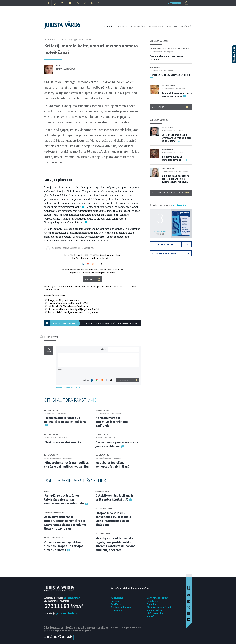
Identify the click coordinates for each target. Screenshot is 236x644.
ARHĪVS (185, 26)
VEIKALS (123, 26)
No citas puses (102, 491)
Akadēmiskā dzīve (103, 534)
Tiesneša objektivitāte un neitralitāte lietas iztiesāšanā (65, 420)
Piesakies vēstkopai (171, 253)
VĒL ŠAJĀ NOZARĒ (159, 120)
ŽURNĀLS (109, 26)
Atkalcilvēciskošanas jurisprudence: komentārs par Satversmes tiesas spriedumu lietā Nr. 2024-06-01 (65, 523)
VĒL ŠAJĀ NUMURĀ (159, 41)
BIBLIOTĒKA (138, 26)
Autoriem (152, 604)
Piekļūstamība (155, 613)
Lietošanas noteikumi (159, 607)
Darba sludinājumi (121, 607)
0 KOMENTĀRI (51, 337)
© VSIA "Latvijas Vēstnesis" (126, 627)
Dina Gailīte (155, 67)
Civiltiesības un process (170, 193)
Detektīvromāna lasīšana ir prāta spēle (114, 497)
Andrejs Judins (168, 86)
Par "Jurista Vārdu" (158, 598)
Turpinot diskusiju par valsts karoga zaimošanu (177, 94)
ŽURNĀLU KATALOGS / (168, 205)
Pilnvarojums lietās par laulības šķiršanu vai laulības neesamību (67, 465)
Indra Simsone (168, 168)
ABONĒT (90, 279)
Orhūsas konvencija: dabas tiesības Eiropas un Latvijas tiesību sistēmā (64, 546)
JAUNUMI (172, 26)
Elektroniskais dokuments (63, 442)
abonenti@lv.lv (72, 598)
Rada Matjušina (66, 69)
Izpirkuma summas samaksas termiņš (172, 158)
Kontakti (152, 616)
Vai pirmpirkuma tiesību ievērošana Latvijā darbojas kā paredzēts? (176, 138)
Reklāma (116, 604)
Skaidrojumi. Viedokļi (87, 40)
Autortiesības (154, 610)
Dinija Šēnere (167, 149)
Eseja (47, 491)
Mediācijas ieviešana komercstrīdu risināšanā (112, 465)
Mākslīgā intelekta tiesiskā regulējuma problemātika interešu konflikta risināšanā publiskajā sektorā (115, 544)
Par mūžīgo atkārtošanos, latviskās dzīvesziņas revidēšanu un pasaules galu (64, 499)
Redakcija (152, 601)
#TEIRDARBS (156, 26)
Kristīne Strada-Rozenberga (176, 49)
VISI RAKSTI (170, 107)
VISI (94, 400)
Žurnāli (115, 601)
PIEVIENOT (124, 380)
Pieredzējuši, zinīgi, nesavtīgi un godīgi (170, 75)
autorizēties (175, 3)
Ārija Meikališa (156, 49)
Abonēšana (117, 598)
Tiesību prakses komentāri (56, 512)
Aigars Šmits (167, 127)
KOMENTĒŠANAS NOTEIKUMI (68, 388)
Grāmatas (116, 610)
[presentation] (124, 372)
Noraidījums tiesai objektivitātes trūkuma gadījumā (112, 422)
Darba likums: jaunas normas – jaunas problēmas (117, 444)
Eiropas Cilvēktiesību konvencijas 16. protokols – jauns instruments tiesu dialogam (114, 519)
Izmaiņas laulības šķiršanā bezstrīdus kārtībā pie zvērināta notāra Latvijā (175, 179)
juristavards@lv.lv (67, 613)
